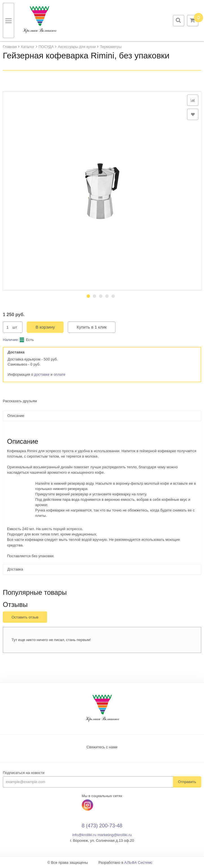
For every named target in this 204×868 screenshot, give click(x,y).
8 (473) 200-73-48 (102, 826)
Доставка (15, 569)
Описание (16, 416)
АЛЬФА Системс (139, 862)
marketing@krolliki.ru (115, 835)
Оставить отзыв (25, 617)
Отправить (187, 782)
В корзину (45, 327)
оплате (60, 374)
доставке (42, 374)
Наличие (10, 340)
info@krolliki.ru (84, 835)
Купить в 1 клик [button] (92, 327)
